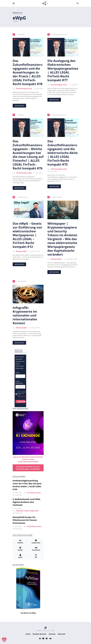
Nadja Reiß (34, 511)
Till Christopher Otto (24, 89)
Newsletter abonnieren (40, 634)
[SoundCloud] (36, 549)
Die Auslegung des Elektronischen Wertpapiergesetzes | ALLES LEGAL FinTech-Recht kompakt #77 (63, 70)
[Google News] (36, 541)
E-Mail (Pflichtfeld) (19, 382)
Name (17, 373)
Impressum (52, 634)
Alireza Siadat (21, 251)
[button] (46, 3)
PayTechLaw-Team (34, 526)
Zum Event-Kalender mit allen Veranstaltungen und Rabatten (28, 468)
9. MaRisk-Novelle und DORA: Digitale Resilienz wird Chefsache (27, 502)
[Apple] (20, 556)
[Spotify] (20, 549)
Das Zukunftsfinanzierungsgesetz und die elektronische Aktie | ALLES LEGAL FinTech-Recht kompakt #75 (63, 153)
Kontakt (28, 634)
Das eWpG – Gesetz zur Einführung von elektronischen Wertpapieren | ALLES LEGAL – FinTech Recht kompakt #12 (27, 235)
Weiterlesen (19, 106)
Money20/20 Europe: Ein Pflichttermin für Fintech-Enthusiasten (25, 520)
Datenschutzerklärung (22, 396)
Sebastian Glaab (22, 511)
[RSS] (36, 556)
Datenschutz (62, 634)
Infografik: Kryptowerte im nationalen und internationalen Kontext (25, 315)
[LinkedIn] (20, 541)
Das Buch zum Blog (28, 613)
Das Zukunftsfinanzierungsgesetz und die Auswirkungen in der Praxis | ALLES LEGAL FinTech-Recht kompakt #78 (28, 72)
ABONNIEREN (21, 402)
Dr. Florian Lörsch (34, 493)
